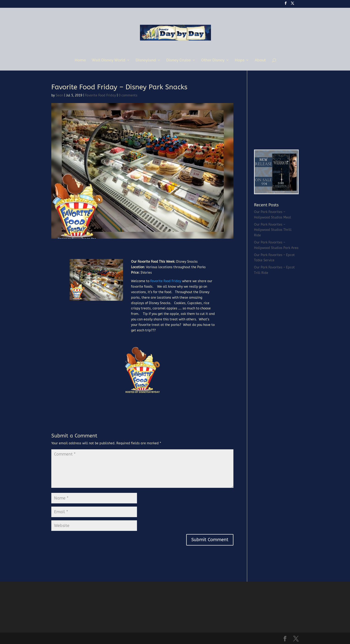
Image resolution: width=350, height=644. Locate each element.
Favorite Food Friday (100, 95)
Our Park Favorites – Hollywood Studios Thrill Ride (273, 230)
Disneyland (146, 60)
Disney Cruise (179, 60)
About (260, 60)
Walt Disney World (108, 60)
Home (80, 60)
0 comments (128, 95)
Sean (59, 95)
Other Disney (213, 60)
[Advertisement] (288, 112)
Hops (240, 60)
